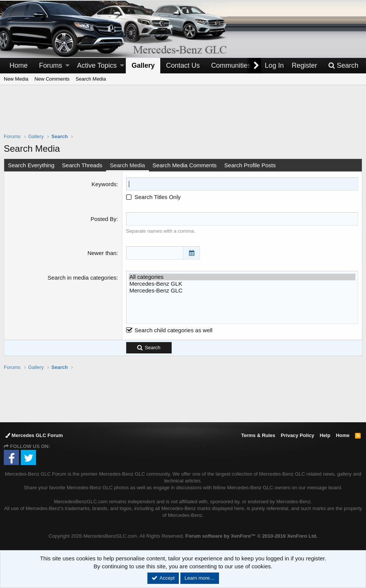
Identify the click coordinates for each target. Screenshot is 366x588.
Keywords (104, 184)
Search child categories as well (169, 330)
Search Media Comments (185, 165)
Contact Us (183, 65)
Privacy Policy (297, 435)
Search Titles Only (153, 197)
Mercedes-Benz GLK (242, 284)
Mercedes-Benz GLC (242, 291)
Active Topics (97, 65)
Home (19, 65)
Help (325, 435)
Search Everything (31, 165)
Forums (51, 65)
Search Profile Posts (250, 165)
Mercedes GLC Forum (34, 435)
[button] (67, 66)
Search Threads (82, 165)
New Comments (52, 79)
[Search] (343, 66)
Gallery (143, 65)
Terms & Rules (258, 435)
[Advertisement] (183, 114)
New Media (16, 79)
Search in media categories (82, 278)
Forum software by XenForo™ (251, 536)
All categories (242, 277)
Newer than (102, 253)
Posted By (103, 219)
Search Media (91, 79)
